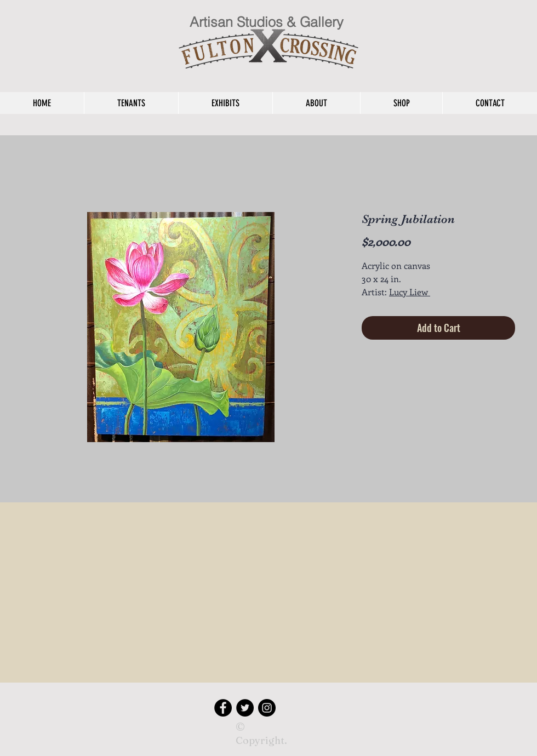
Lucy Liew (410, 292)
